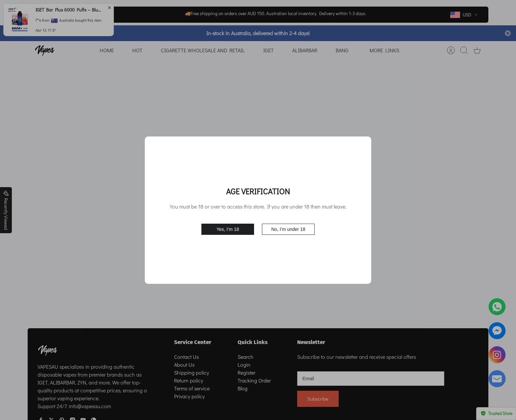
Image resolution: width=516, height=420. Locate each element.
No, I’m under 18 (288, 229)
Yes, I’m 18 (228, 229)
